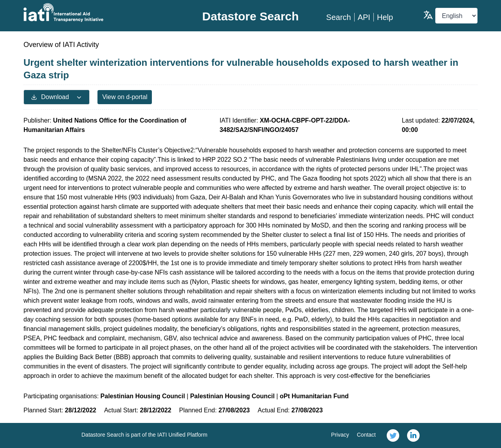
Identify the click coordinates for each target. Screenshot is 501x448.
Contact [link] (366, 435)
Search (338, 17)
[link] (393, 435)
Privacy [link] (340, 435)
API (364, 17)
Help (385, 17)
